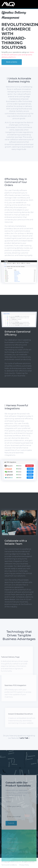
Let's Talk (25, 738)
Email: (8, 815)
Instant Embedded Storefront (23, 714)
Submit (11, 826)
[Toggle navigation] (35, 4)
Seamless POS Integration (15, 682)
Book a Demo (12, 62)
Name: (8, 805)
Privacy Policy (24, 865)
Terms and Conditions (9, 865)
